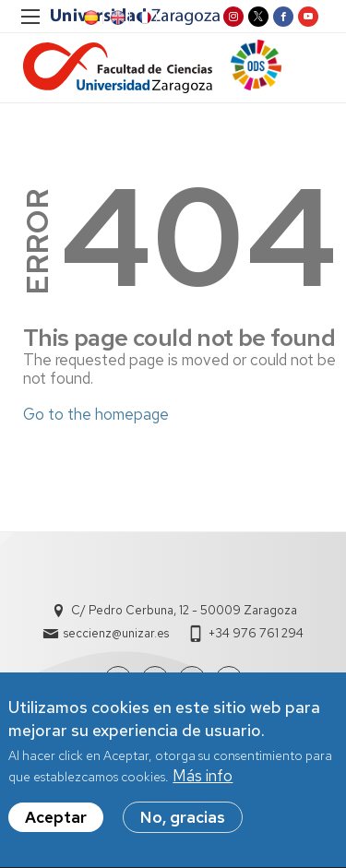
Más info (203, 784)
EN (116, 18)
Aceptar (56, 826)
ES (89, 18)
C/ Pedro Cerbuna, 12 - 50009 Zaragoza (184, 610)
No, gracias (183, 826)
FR (143, 18)
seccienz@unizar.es (116, 633)
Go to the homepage (96, 414)
